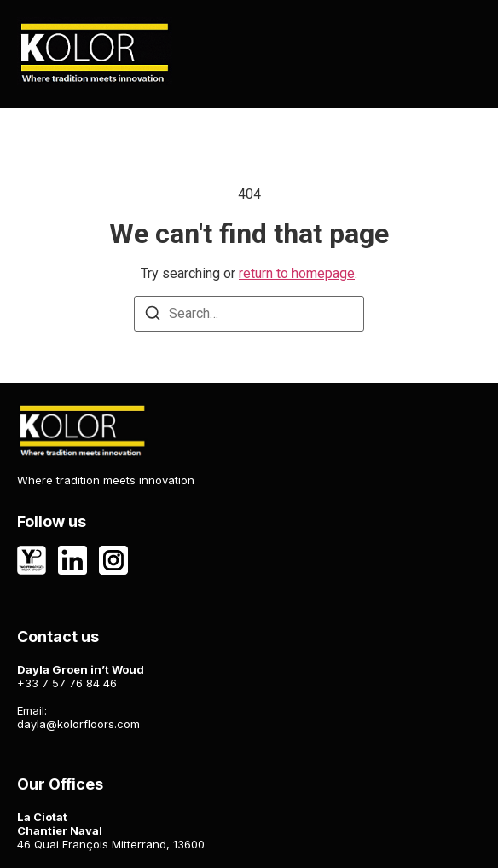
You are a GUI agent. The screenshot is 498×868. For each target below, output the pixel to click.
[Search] (153, 316)
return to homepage (297, 273)
